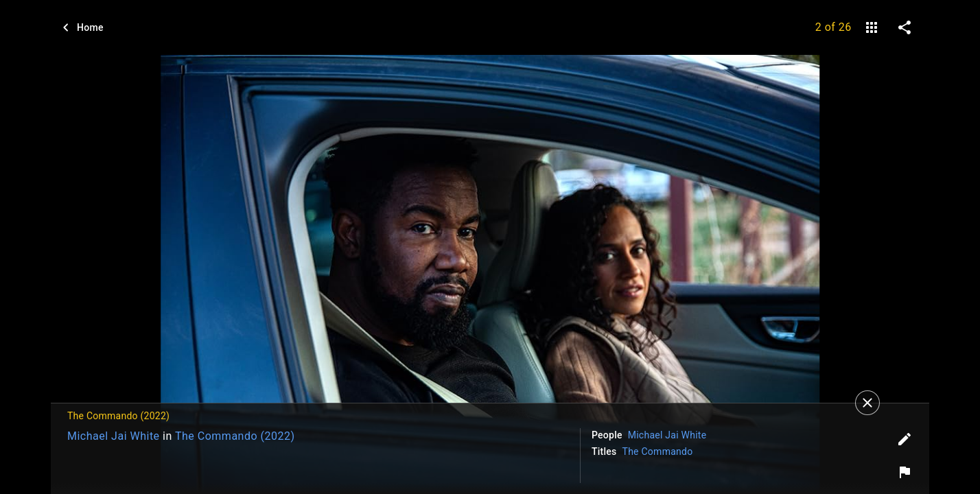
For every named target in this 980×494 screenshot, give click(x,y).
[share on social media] (905, 27)
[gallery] (872, 27)
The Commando (658, 451)
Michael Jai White (114, 436)
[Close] (867, 403)
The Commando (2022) (235, 436)
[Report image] (905, 472)
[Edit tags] (905, 439)
